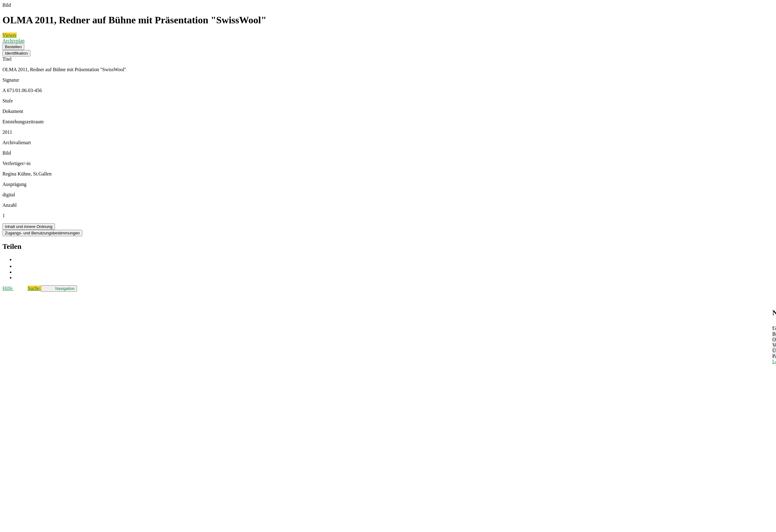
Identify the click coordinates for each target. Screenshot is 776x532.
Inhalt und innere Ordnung (29, 227)
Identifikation (16, 53)
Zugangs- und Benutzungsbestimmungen (42, 233)
